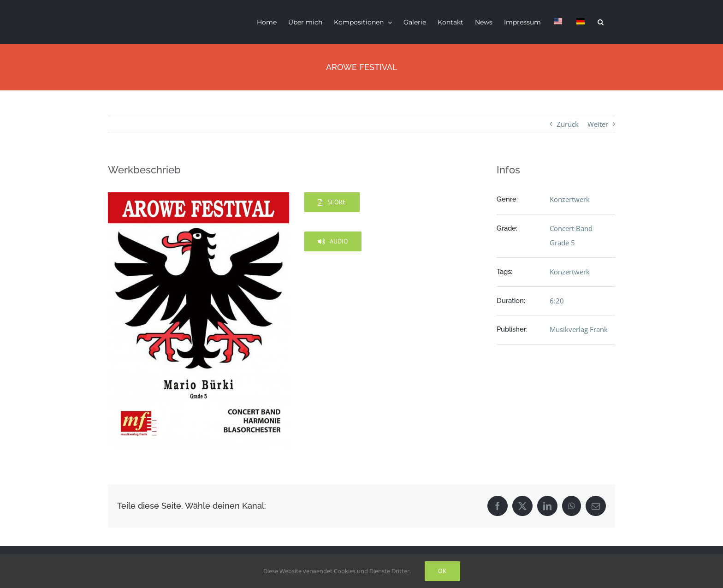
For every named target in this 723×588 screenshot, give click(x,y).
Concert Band (571, 228)
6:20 (557, 301)
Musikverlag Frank (579, 329)
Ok (442, 571)
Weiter (598, 124)
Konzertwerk (570, 199)
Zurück (568, 124)
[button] (601, 22)
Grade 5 (562, 243)
